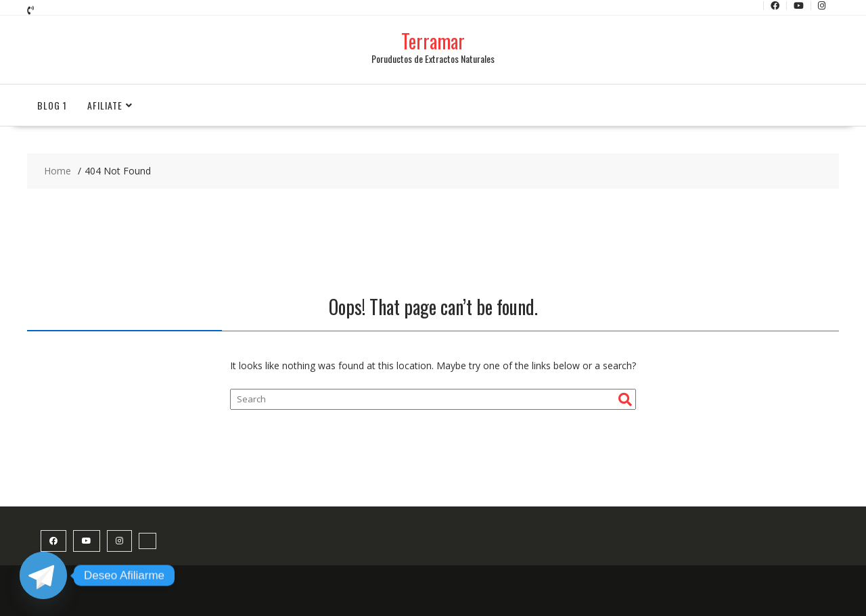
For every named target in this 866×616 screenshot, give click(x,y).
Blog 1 (52, 105)
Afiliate (105, 105)
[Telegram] (43, 575)
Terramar (433, 41)
